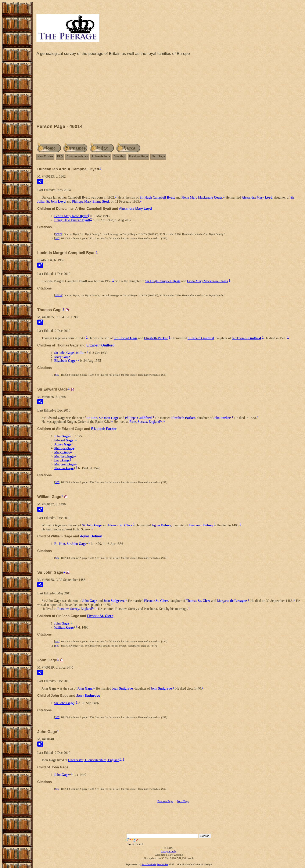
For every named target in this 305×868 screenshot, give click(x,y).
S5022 (59, 234)
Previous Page (139, 156)
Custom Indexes (77, 156)
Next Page (158, 156)
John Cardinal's (149, 865)
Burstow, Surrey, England (75, 609)
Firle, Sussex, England (145, 422)
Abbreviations (101, 156)
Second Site (162, 865)
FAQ (60, 156)
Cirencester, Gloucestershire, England (94, 760)
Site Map (119, 156)
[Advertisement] (169, 91)
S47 (57, 646)
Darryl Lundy (169, 851)
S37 (57, 238)
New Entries (45, 156)
